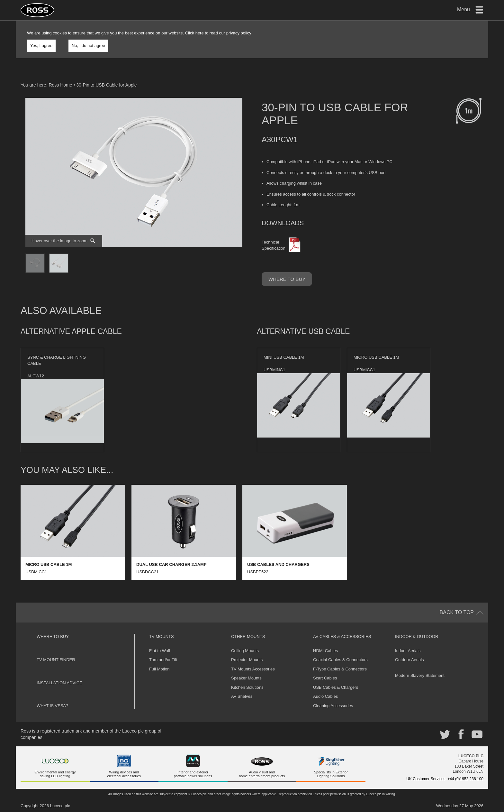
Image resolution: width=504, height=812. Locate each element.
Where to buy (287, 279)
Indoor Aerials (408, 651)
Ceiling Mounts (245, 651)
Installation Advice (59, 683)
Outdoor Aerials (410, 660)
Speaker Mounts (246, 678)
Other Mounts (248, 637)
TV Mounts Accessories (253, 669)
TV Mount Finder (56, 660)
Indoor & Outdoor (417, 637)
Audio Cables (325, 696)
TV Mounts (162, 637)
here (200, 33)
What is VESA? (53, 706)
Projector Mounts (247, 660)
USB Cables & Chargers (336, 687)
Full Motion (159, 669)
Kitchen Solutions (247, 687)
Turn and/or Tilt (163, 660)
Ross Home (60, 85)
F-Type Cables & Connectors (340, 669)
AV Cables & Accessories (342, 637)
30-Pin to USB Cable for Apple (106, 85)
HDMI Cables (325, 651)
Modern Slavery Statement (420, 675)
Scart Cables (325, 678)
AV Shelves (242, 696)
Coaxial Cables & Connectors (340, 660)
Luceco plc (60, 806)
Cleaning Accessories (333, 706)
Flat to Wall (160, 651)
